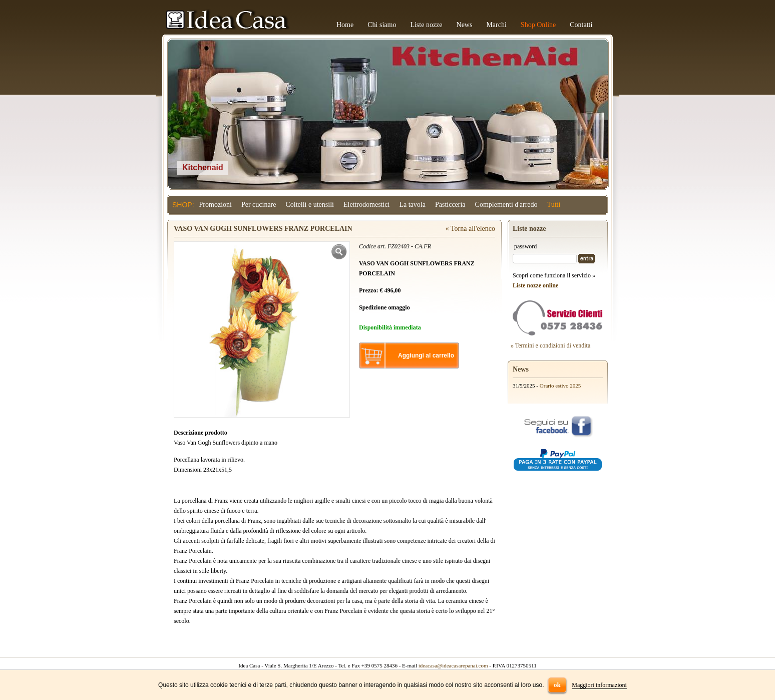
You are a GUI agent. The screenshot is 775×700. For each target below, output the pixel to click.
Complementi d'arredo (506, 205)
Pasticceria (450, 205)
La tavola (412, 205)
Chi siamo (382, 25)
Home (345, 25)
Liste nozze (426, 25)
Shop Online (538, 25)
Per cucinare (259, 205)
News (465, 25)
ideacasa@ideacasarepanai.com (453, 665)
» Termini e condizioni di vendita (550, 345)
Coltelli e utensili (310, 205)
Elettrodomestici (367, 205)
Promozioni (216, 205)
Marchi (496, 25)
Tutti (554, 205)
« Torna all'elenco (470, 229)
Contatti (581, 25)
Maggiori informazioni (599, 685)
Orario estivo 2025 (560, 386)
